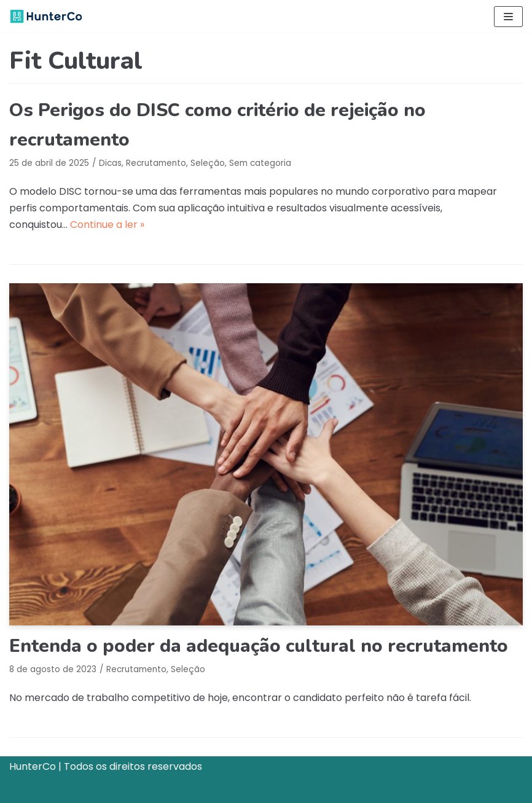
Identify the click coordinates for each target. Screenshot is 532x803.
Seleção (208, 163)
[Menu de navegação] (508, 17)
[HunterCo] (46, 16)
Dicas (110, 163)
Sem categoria (260, 163)
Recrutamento (156, 163)
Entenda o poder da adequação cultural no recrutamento (259, 646)
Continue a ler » (107, 225)
